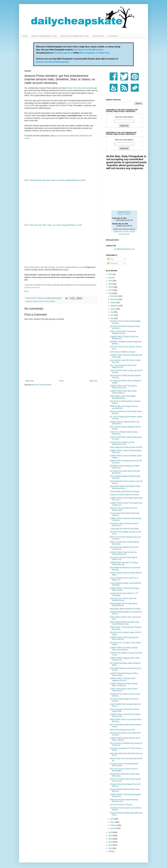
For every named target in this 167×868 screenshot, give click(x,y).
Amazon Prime (44, 301)
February (114, 825)
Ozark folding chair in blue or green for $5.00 (126, 447)
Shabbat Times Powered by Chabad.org (124, 229)
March (113, 822)
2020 (111, 281)
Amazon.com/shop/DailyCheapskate (52, 62)
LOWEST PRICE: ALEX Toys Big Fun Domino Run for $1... (124, 387)
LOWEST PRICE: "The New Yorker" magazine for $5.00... (123, 679)
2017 (111, 290)
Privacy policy (98, 36)
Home (25, 36)
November (114, 299)
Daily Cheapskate (38, 298)
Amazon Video (37, 93)
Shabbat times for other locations (124, 232)
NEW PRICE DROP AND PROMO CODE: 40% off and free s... (125, 487)
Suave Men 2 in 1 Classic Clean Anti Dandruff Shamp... (123, 599)
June (112, 315)
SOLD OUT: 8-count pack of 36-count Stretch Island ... (123, 509)
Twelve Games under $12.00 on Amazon (125, 492)
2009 (111, 851)
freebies (52, 301)
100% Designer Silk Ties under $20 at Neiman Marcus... (124, 605)
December (114, 296)
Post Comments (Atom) (43, 385)
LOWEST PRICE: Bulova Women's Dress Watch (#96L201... (125, 739)
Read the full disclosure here (32, 287)
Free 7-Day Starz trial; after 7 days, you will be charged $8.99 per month (53, 225)
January (114, 828)
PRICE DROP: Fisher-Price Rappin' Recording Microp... (123, 397)
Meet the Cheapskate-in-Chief (44, 36)
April (112, 819)
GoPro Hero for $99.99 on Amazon (123, 352)
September (115, 306)
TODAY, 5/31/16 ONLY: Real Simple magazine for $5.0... (123, 332)
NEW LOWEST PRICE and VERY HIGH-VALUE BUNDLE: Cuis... (125, 623)
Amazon (36, 301)
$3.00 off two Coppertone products (122, 730)
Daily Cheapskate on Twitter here (94, 53)
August (113, 309)
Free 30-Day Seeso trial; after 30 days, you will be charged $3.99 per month (55, 267)
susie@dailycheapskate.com (124, 249)
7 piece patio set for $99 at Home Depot (124, 529)
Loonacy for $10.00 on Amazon (121, 805)
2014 (111, 836)
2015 (111, 832)
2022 (111, 274)
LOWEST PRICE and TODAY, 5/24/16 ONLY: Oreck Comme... (124, 649)
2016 (111, 293)
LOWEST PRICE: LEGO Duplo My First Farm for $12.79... (124, 638)
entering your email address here (88, 50)
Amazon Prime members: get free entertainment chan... (122, 443)
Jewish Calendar (124, 234)
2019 (111, 284)
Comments (112, 263)
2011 (111, 845)
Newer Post (29, 381)
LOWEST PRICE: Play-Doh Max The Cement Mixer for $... (123, 553)
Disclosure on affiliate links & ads (75, 36)
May (112, 318)
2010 (111, 848)
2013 (111, 839)
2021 (111, 278)
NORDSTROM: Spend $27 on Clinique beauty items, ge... (124, 564)
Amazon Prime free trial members (80, 88)
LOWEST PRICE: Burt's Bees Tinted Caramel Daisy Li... (123, 392)
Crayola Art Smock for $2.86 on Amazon (124, 495)
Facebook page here (63, 53)
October (114, 303)
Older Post (93, 381)
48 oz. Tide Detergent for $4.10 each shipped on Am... (123, 366)
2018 (111, 287)
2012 (111, 842)
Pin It (26, 291)
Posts (110, 259)
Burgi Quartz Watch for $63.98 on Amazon (125, 609)
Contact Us (113, 36)
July (112, 312)
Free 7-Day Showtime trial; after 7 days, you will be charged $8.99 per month (55, 180)
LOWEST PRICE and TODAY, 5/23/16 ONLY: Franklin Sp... (124, 685)
